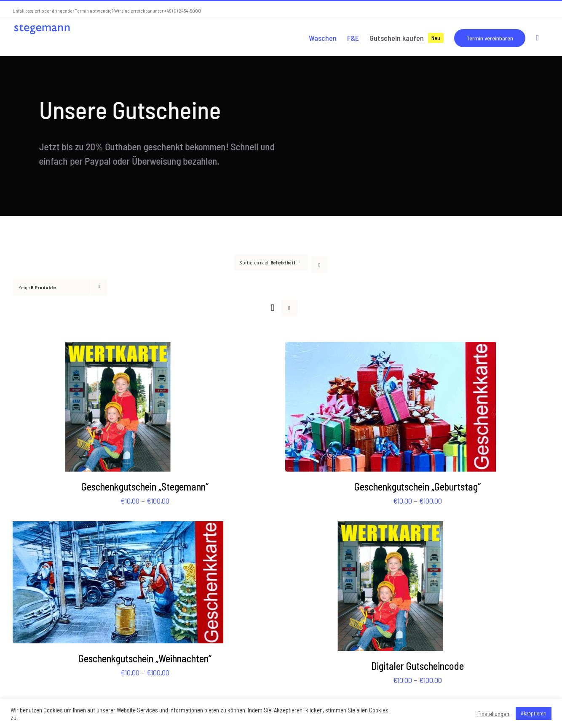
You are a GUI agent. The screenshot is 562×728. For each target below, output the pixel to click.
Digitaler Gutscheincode (417, 666)
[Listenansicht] (289, 308)
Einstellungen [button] (493, 714)
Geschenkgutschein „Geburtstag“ (417, 487)
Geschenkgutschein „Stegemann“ (145, 487)
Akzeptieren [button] (534, 713)
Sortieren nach (268, 262)
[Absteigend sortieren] (320, 265)
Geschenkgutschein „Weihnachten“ (145, 658)
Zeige (37, 287)
